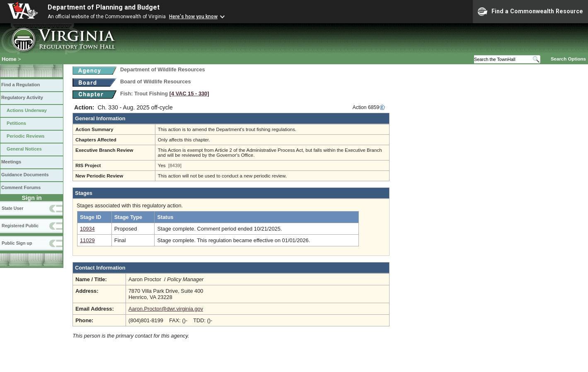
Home (9, 59)
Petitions (16, 123)
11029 (87, 240)
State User (12, 208)
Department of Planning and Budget (104, 7)
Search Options (568, 59)
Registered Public (20, 226)
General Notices (24, 149)
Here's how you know (193, 17)
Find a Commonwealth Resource (530, 12)
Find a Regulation (21, 85)
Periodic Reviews (26, 136)
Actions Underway (27, 110)
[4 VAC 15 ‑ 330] (189, 94)
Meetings (11, 162)
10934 (87, 229)
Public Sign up (17, 243)
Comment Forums (21, 187)
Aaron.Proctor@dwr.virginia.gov (166, 309)
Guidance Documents (25, 175)
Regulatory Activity (22, 97)
